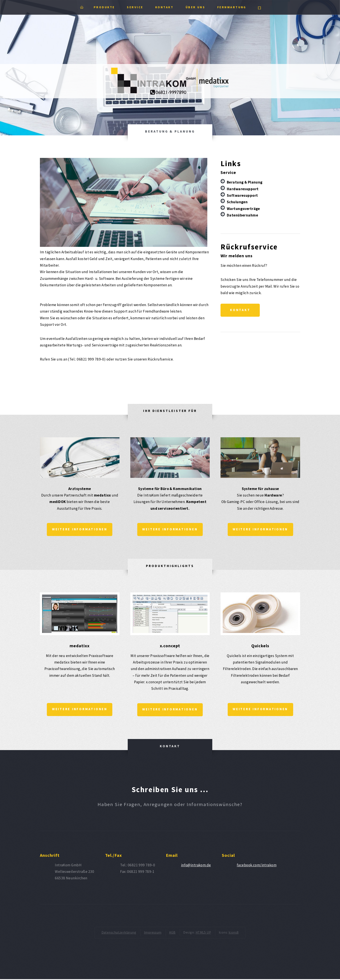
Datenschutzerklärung (119, 933)
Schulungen (237, 202)
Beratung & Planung (245, 182)
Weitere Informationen (80, 530)
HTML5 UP (203, 933)
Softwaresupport (242, 195)
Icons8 (234, 933)
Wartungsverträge (243, 209)
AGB (172, 933)
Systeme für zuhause (260, 489)
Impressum (153, 933)
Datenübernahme (242, 215)
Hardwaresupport (243, 189)
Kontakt (241, 310)
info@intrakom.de (196, 866)
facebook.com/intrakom (257, 866)
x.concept (170, 646)
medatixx (80, 646)
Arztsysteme (80, 489)
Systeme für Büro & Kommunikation (170, 489)
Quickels (260, 646)
